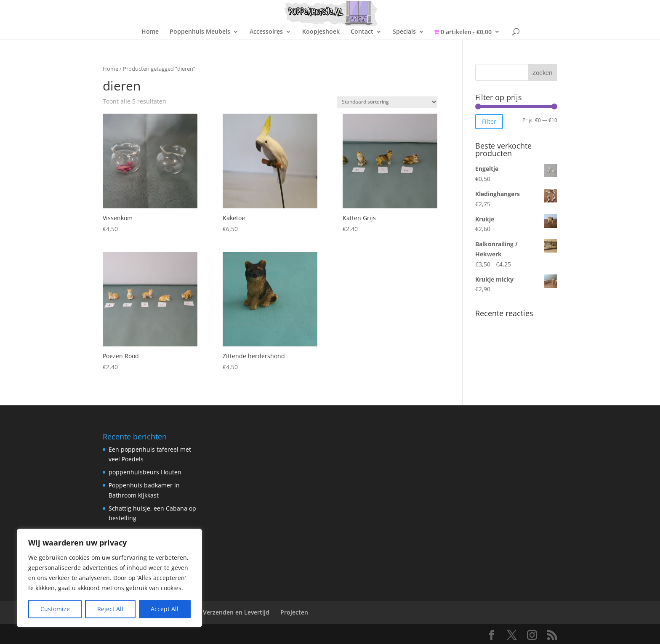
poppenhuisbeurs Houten (145, 472)
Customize (55, 609)
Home (150, 32)
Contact (362, 32)
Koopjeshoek (321, 32)
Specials (404, 32)
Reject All (110, 609)
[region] (109, 578)
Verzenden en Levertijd (236, 612)
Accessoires (266, 32)
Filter (489, 121)
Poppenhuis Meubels (200, 32)
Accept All (165, 609)
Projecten (294, 612)
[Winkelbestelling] (387, 102)
